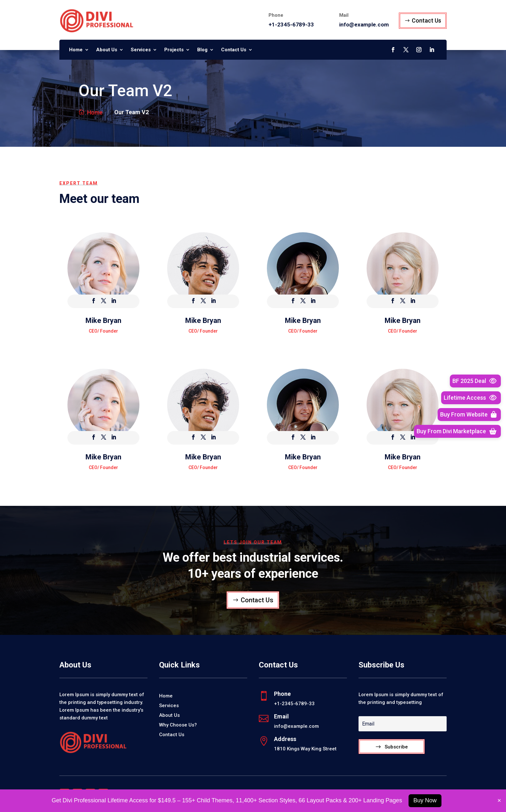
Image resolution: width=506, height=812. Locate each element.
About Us (107, 50)
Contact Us (426, 20)
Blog (202, 50)
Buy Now (425, 800)
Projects (174, 50)
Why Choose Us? (178, 725)
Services (141, 50)
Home (76, 50)
